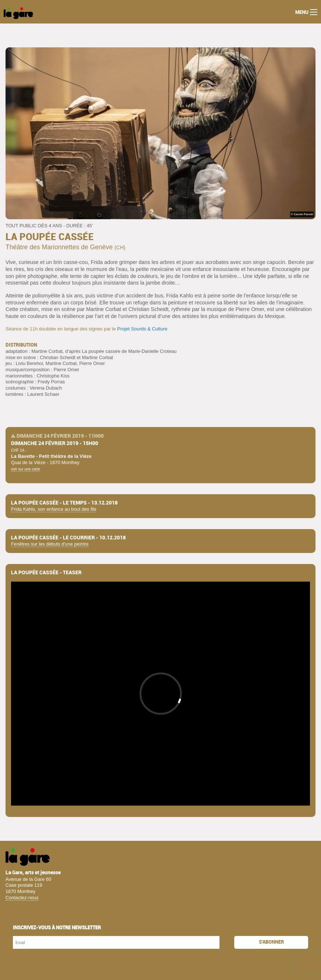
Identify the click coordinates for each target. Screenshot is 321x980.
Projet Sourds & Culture (142, 329)
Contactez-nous (22, 898)
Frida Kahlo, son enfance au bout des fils (54, 509)
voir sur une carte (26, 469)
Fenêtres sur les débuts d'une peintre (50, 544)
